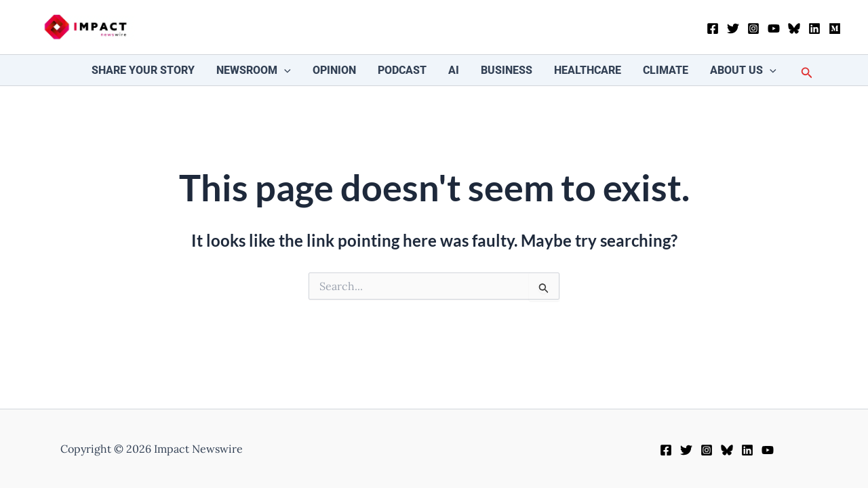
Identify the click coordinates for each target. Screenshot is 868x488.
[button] (284, 70)
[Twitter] (733, 28)
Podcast (402, 70)
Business (507, 70)
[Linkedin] (814, 28)
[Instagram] (753, 28)
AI (454, 70)
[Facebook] (713, 28)
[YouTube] (774, 28)
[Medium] (835, 28)
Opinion (334, 70)
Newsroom (254, 70)
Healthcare (588, 70)
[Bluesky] (794, 28)
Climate (666, 70)
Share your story (143, 70)
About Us (743, 70)
